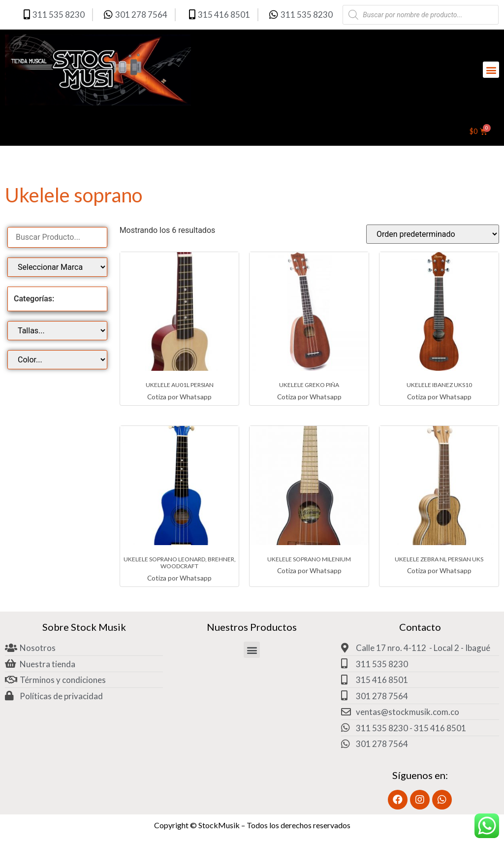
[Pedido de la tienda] (433, 234)
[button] (491, 70)
